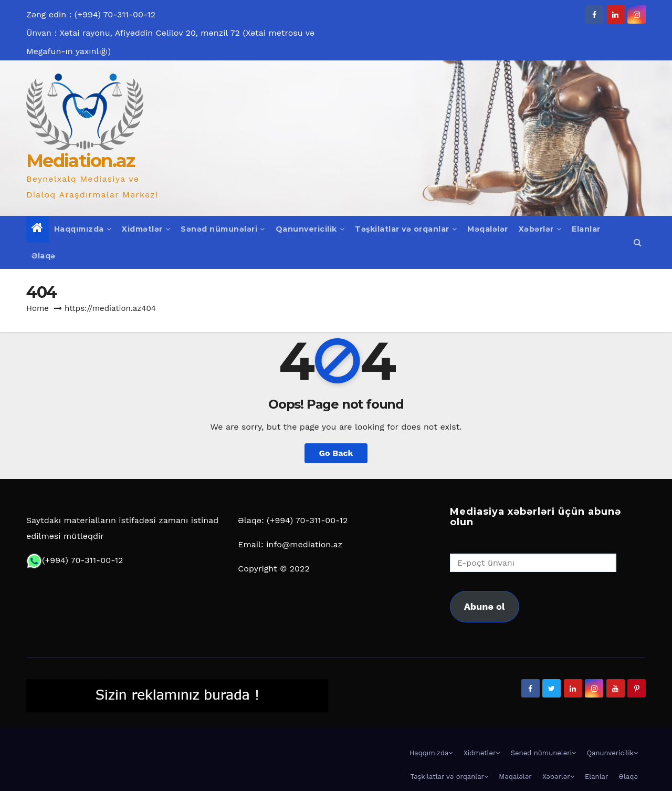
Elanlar (586, 229)
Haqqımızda (83, 229)
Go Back (336, 453)
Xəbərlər (540, 229)
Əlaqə (44, 256)
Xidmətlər (146, 229)
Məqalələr (488, 229)
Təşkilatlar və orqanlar (406, 229)
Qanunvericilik (310, 229)
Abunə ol (485, 606)
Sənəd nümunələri (223, 229)
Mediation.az (81, 161)
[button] (638, 242)
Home (38, 308)
